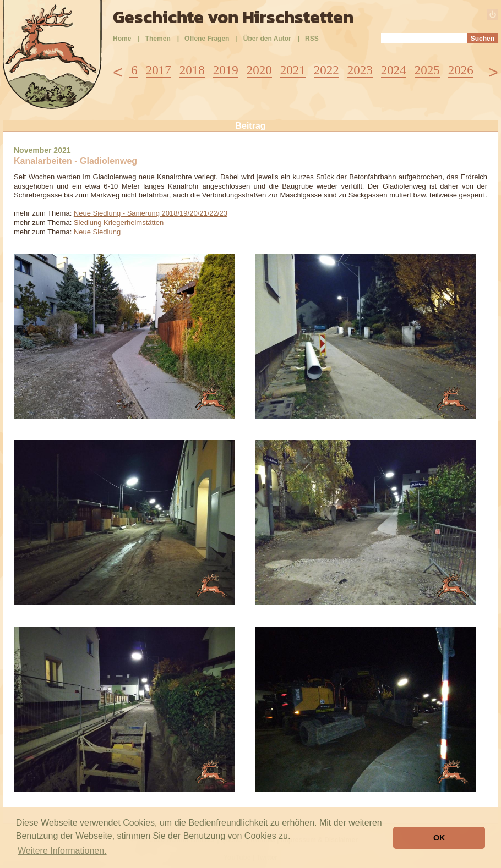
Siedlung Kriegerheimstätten (119, 223)
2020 (259, 70)
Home (122, 39)
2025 (427, 70)
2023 (360, 70)
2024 (394, 70)
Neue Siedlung (97, 232)
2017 (159, 70)
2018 (192, 70)
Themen (158, 39)
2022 (326, 70)
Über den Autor (267, 39)
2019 (226, 70)
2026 (461, 70)
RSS (312, 39)
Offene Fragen (207, 39)
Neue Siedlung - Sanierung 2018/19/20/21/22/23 (151, 213)
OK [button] (439, 838)
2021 (293, 70)
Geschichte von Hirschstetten (233, 17)
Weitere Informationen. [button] (62, 851)
